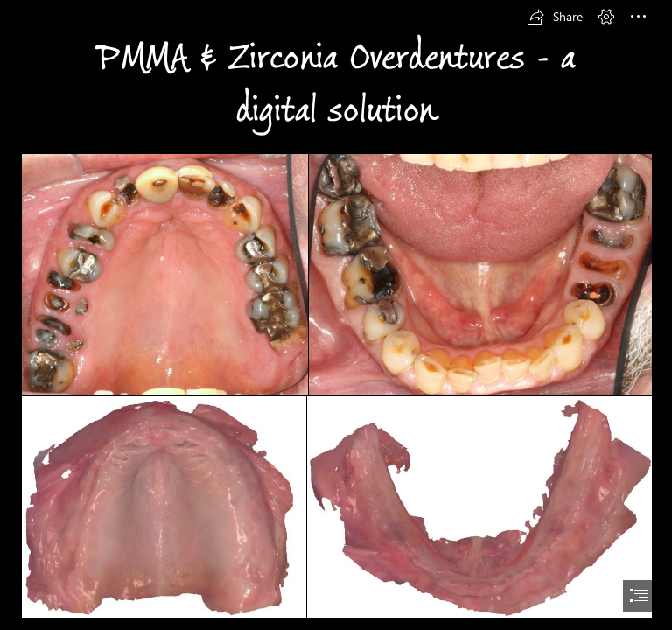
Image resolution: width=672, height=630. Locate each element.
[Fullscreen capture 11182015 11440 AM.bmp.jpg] (479, 506)
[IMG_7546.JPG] (479, 274)
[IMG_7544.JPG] (164, 274)
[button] (555, 17)
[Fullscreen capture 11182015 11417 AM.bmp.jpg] (163, 507)
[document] (336, 315)
